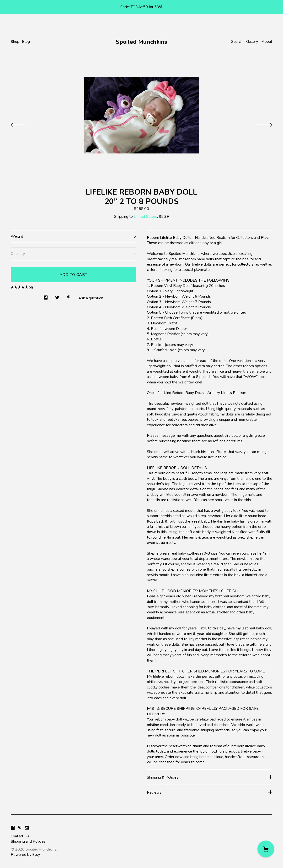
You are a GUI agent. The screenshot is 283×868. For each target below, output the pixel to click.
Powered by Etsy (25, 855)
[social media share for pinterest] (69, 296)
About (267, 42)
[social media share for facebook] (46, 296)
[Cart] (266, 849)
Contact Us (20, 836)
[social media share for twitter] (57, 296)
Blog (26, 42)
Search (237, 42)
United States (145, 217)
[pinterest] (20, 828)
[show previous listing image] (23, 124)
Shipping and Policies (28, 841)
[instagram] (27, 828)
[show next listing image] (260, 124)
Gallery (252, 42)
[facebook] (13, 828)
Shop (15, 42)
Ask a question (91, 298)
